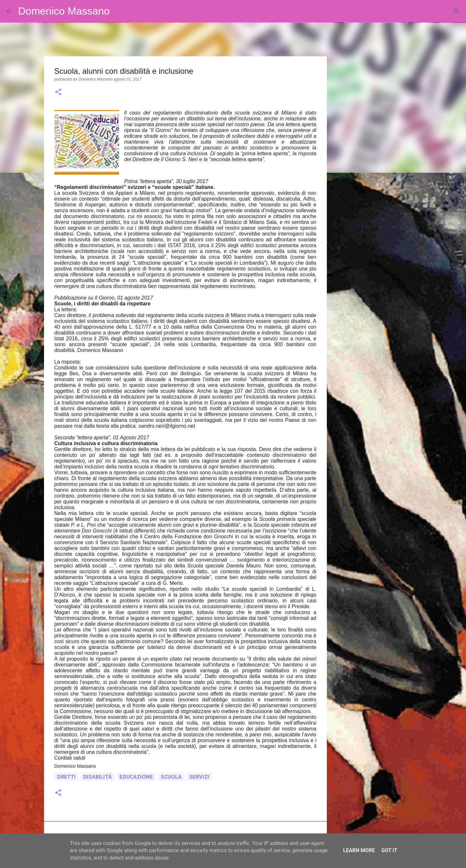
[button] (58, 93)
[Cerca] (119, 11)
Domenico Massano (64, 11)
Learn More (359, 850)
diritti (66, 777)
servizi (199, 777)
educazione (136, 777)
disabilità (98, 777)
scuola (171, 777)
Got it (389, 850)
